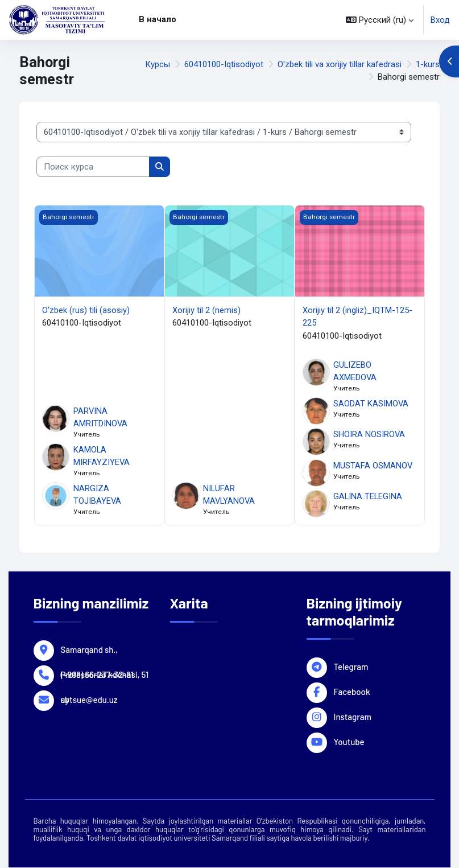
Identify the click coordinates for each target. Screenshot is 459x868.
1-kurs (428, 64)
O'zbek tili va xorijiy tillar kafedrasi (340, 64)
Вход (440, 20)
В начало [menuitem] (158, 19)
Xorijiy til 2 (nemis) (206, 310)
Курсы (158, 64)
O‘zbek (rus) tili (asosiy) (86, 310)
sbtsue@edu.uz (89, 699)
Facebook (352, 691)
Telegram (351, 666)
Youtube (349, 741)
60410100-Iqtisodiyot (224, 64)
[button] (380, 20)
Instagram (353, 716)
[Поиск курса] (93, 167)
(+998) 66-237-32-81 (97, 674)
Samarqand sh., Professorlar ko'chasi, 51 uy (105, 649)
